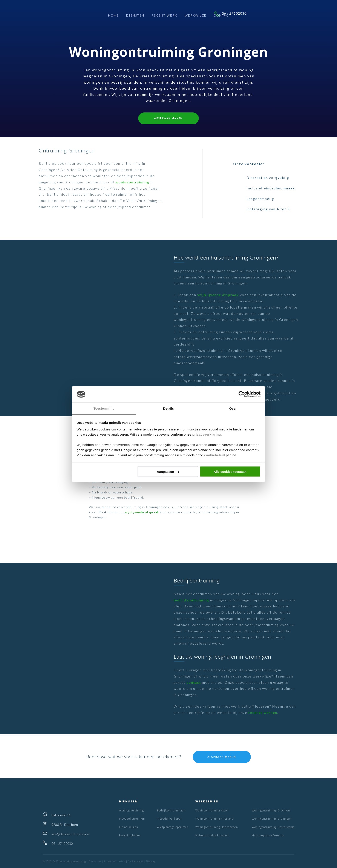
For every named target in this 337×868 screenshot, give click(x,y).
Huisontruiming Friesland (212, 835)
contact (194, 682)
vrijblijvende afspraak (218, 295)
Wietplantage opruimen (173, 827)
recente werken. (263, 712)
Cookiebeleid (136, 861)
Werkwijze (195, 16)
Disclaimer (95, 861)
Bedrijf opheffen (130, 835)
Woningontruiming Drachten (271, 810)
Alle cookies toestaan (230, 471)
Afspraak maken (168, 118)
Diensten (135, 16)
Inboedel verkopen (170, 819)
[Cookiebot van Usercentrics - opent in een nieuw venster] (242, 394)
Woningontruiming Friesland (214, 819)
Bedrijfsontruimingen (171, 810)
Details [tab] (168, 408)
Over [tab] (233, 408)
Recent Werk (164, 16)
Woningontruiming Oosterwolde (273, 827)
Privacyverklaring (115, 861)
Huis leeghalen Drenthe (268, 835)
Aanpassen (168, 471)
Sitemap (151, 861)
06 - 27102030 (273, 15)
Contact (222, 16)
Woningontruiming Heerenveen (217, 827)
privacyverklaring (207, 434)
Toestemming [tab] (104, 408)
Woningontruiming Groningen (272, 819)
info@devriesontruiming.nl (71, 834)
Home (113, 16)
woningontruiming (133, 182)
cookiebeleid (215, 455)
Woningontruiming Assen (212, 810)
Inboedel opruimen (132, 819)
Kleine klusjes (128, 827)
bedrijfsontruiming (191, 600)
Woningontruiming (131, 810)
